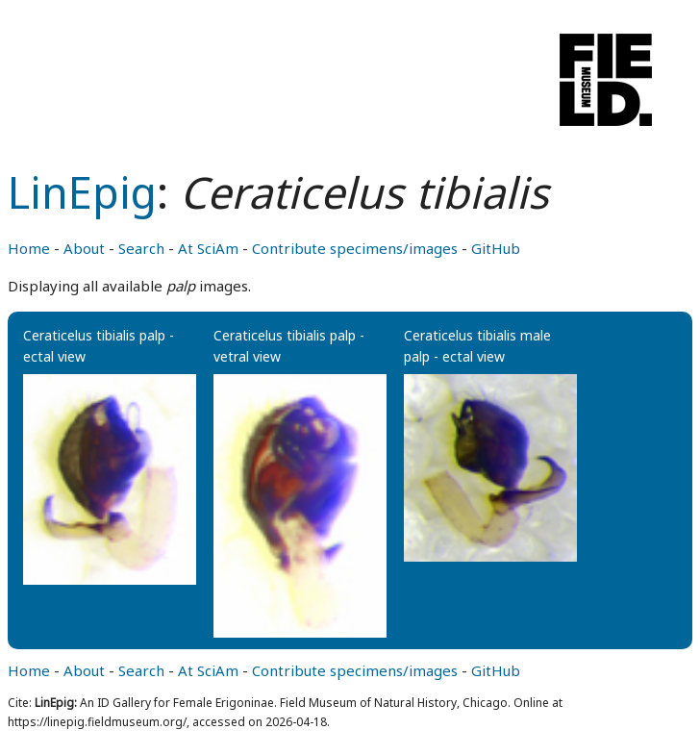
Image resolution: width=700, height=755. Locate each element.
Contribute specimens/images (355, 248)
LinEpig (82, 192)
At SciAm (208, 248)
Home (29, 248)
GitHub (496, 248)
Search (141, 248)
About (84, 248)
